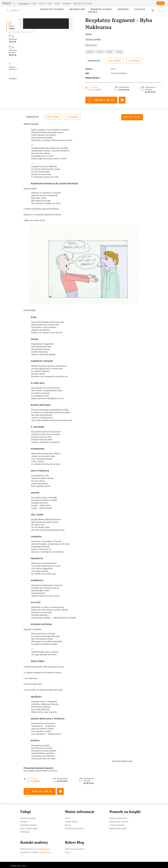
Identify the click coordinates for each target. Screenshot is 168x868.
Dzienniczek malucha (119, 820)
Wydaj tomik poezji (118, 827)
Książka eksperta (117, 823)
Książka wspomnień (119, 816)
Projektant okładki (28, 823)
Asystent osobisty (28, 816)
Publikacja (25, 830)
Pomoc (68, 823)
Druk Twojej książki (29, 827)
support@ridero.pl (42, 847)
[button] (21, 10)
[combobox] (21, 10)
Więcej (68, 851)
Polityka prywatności (74, 827)
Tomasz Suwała (93, 39)
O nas (68, 816)
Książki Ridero (71, 820)
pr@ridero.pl (45, 851)
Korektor (24, 820)
